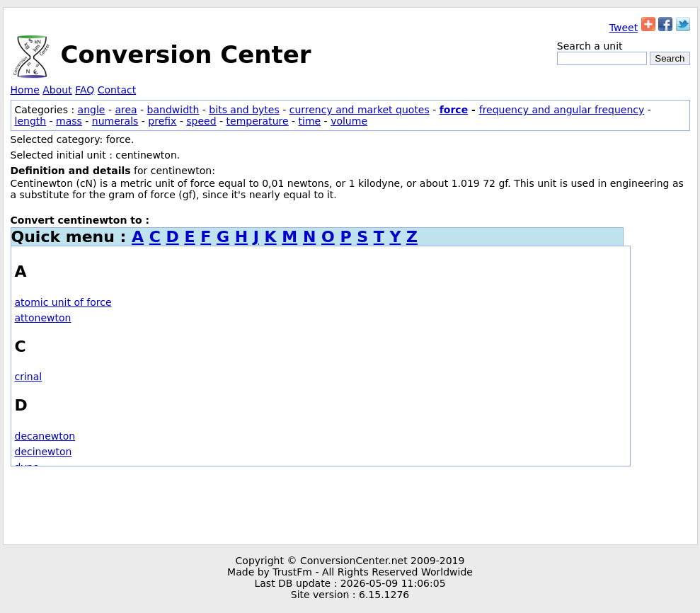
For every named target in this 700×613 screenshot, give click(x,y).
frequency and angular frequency (562, 110)
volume (349, 121)
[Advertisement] (350, 505)
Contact (117, 90)
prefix (162, 121)
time (310, 121)
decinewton (44, 452)
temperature (258, 121)
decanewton (45, 436)
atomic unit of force (63, 302)
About (57, 90)
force (454, 110)
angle (92, 110)
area (126, 110)
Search (670, 58)
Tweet (624, 28)
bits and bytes (244, 110)
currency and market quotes (360, 110)
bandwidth (173, 110)
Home (25, 90)
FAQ (85, 90)
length (31, 121)
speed (201, 121)
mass (69, 121)
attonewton (43, 318)
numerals (115, 121)
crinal (29, 377)
